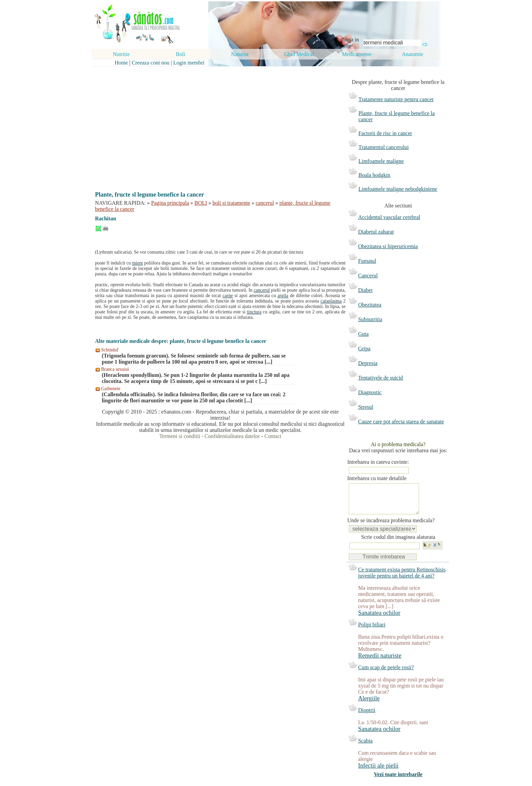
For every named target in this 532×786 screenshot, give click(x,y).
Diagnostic (370, 392)
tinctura (254, 312)
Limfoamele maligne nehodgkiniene (398, 189)
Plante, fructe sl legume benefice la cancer (396, 116)
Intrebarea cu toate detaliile (377, 478)
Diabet (365, 290)
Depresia (368, 363)
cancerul (265, 203)
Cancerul (368, 276)
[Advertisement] (215, 123)
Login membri (189, 63)
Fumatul (367, 261)
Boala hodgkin (374, 175)
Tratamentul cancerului (383, 147)
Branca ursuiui (115, 369)
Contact (273, 436)
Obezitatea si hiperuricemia (388, 246)
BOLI (201, 203)
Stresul (365, 407)
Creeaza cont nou (150, 63)
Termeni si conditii (180, 436)
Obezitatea (369, 305)
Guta (363, 334)
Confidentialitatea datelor (232, 436)
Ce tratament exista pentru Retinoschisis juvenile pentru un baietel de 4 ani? (402, 579)
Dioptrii (367, 717)
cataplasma (331, 301)
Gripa (364, 349)
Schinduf (110, 350)
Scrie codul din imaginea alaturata (398, 544)
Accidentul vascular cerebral (389, 217)
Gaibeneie (111, 389)
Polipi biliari (372, 631)
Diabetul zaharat (376, 232)
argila (283, 296)
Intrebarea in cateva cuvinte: (378, 462)
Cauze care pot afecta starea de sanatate (401, 422)
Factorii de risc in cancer (385, 133)
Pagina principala (170, 203)
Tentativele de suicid (380, 378)
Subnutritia (370, 319)
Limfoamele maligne (381, 161)
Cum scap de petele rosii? (386, 674)
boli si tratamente (231, 203)
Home (121, 63)
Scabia (365, 747)
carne (228, 296)
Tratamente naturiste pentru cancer (396, 99)
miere (137, 263)
